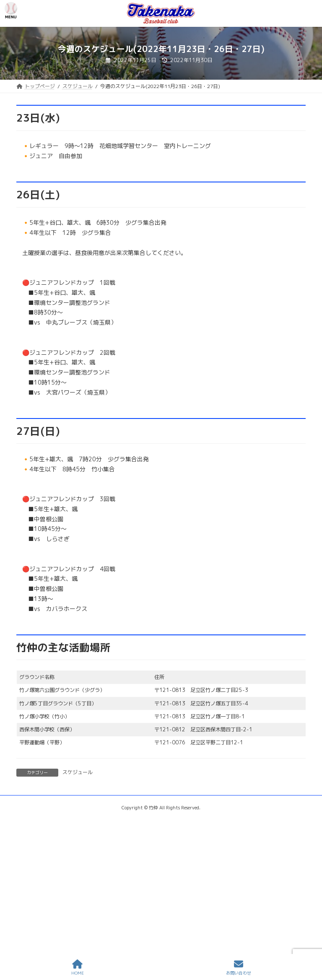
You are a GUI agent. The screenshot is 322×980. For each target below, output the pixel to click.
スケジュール (78, 772)
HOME (78, 968)
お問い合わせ (239, 968)
